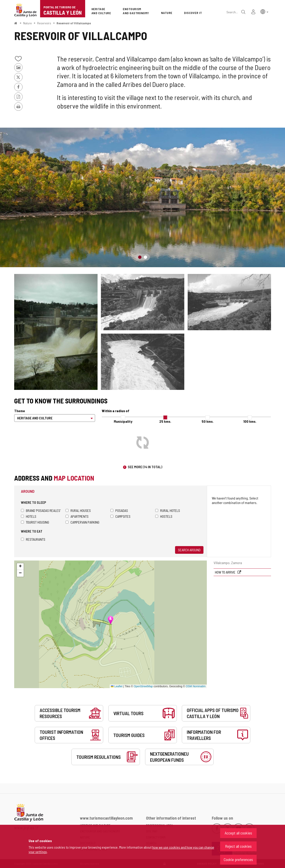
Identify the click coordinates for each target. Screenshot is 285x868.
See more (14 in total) (145, 467)
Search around (189, 550)
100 (250, 421)
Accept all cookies (238, 833)
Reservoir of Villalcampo (74, 23)
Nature (27, 23)
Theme (20, 411)
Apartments (77, 516)
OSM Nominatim (196, 686)
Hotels (29, 516)
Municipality (123, 421)
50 (208, 421)
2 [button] (145, 257)
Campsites (120, 516)
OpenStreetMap (143, 686)
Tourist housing (35, 522)
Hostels (164, 516)
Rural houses (78, 510)
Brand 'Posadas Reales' (41, 510)
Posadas (119, 510)
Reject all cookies (238, 846)
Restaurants (33, 539)
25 (165, 421)
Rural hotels (168, 510)
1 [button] (140, 257)
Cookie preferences (238, 859)
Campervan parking (82, 522)
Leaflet (117, 686)
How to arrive (226, 572)
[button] (264, 11)
